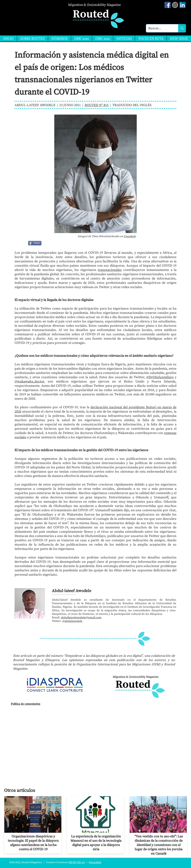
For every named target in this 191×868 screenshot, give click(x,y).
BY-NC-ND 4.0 (77, 862)
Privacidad (95, 862)
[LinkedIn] (183, 5)
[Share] (35, 243)
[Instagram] (175, 5)
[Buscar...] (159, 28)
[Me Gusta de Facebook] (51, 243)
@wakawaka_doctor (29, 381)
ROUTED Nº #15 (97, 105)
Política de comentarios (26, 704)
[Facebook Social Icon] (168, 5)
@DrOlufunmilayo (160, 377)
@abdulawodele (72, 621)
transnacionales (110, 270)
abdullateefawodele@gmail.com (81, 618)
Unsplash (130, 236)
